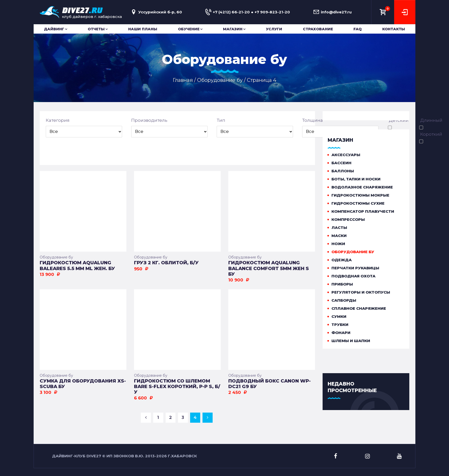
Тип (221, 120)
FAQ (358, 29)
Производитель (149, 120)
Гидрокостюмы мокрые (360, 195)
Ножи (338, 244)
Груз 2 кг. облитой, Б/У (166, 263)
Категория (58, 120)
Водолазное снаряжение (362, 187)
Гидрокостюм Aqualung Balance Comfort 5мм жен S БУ (269, 268)
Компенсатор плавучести (363, 211)
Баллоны (343, 171)
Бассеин (341, 163)
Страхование (318, 29)
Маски (339, 236)
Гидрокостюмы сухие (358, 203)
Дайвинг (54, 29)
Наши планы (143, 29)
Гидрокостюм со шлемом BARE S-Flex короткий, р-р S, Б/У (177, 386)
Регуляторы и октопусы (361, 292)
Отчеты (96, 29)
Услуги (274, 29)
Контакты (394, 29)
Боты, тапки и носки (356, 179)
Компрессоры (348, 219)
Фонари (341, 333)
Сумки (339, 316)
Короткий (431, 135)
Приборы (342, 284)
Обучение (189, 29)
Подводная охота (353, 276)
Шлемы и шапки (351, 341)
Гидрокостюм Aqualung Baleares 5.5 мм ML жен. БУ (77, 265)
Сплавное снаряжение (359, 308)
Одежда (342, 260)
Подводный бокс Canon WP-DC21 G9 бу (270, 384)
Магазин (233, 29)
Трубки (340, 325)
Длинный (431, 121)
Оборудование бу (56, 257)
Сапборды (344, 300)
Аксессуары (346, 155)
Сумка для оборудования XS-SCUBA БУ (83, 384)
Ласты (339, 228)
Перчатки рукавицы (355, 268)
